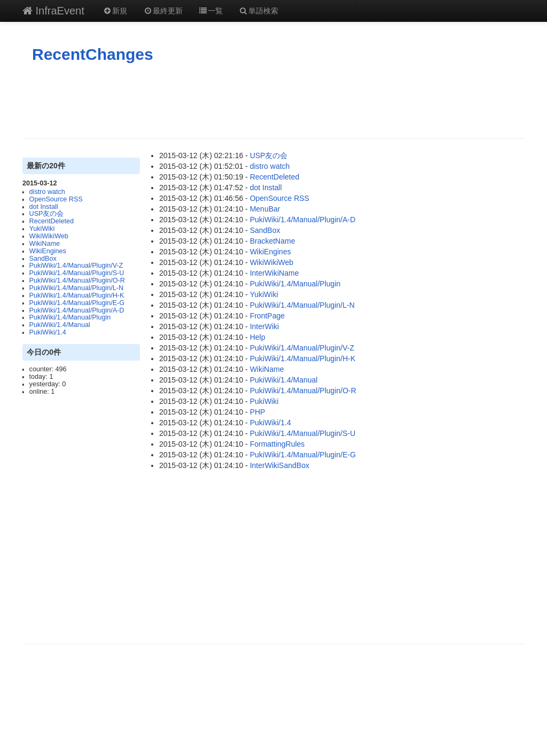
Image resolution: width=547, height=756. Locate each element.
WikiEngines (48, 251)
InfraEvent (53, 11)
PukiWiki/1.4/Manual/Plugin (70, 317)
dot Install (44, 207)
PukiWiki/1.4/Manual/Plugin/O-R (77, 280)
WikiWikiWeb (49, 236)
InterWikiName (275, 273)
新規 (115, 11)
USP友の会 (47, 214)
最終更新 (163, 11)
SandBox (43, 259)
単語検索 (259, 11)
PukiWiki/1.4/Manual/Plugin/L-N (76, 288)
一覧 (211, 11)
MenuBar (265, 209)
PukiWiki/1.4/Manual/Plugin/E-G (77, 303)
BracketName (273, 241)
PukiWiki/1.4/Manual (60, 325)
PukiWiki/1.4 (48, 332)
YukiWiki (42, 229)
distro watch (47, 192)
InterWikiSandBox (280, 465)
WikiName (45, 244)
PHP (258, 412)
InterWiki (264, 326)
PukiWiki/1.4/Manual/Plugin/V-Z (76, 266)
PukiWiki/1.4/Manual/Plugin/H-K (77, 295)
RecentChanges (93, 54)
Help (258, 337)
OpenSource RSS (56, 199)
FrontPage (267, 316)
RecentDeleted (52, 221)
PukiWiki (264, 401)
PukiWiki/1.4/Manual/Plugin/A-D (77, 310)
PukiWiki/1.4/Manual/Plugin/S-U (77, 273)
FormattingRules (278, 444)
